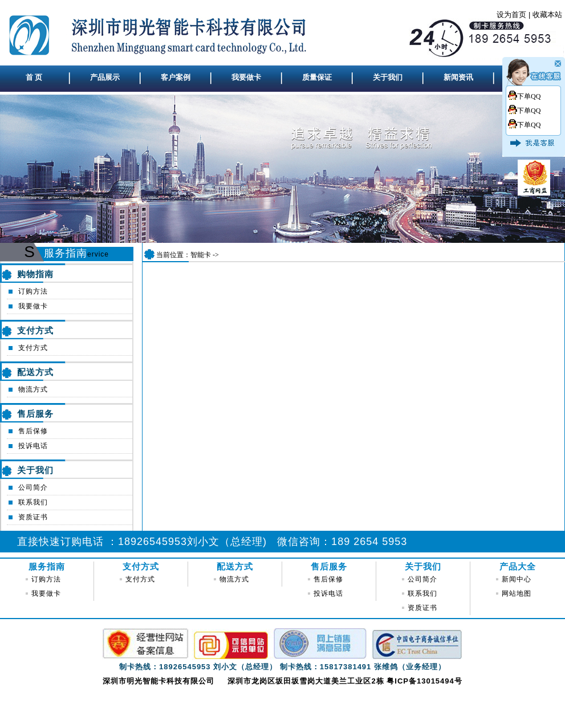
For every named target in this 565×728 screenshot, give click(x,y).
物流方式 (33, 389)
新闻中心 (517, 579)
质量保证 (317, 77)
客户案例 (176, 77)
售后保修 (33, 431)
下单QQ (529, 96)
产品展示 (105, 77)
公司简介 (33, 487)
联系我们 (33, 502)
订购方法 (33, 291)
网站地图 (517, 593)
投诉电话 (33, 446)
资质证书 (33, 517)
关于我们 (388, 77)
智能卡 (201, 255)
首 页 (34, 77)
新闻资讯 (458, 77)
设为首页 (511, 15)
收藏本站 (547, 15)
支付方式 (33, 348)
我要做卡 (246, 77)
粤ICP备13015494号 (424, 681)
